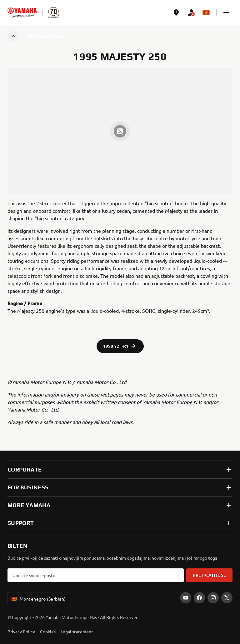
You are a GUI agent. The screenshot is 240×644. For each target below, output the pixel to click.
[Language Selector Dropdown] (206, 12)
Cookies (48, 632)
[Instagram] (213, 598)
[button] (226, 12)
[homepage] (22, 12)
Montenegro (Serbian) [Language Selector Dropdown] (38, 599)
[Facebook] (199, 598)
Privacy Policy (21, 632)
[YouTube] (186, 598)
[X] (227, 598)
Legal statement (77, 632)
